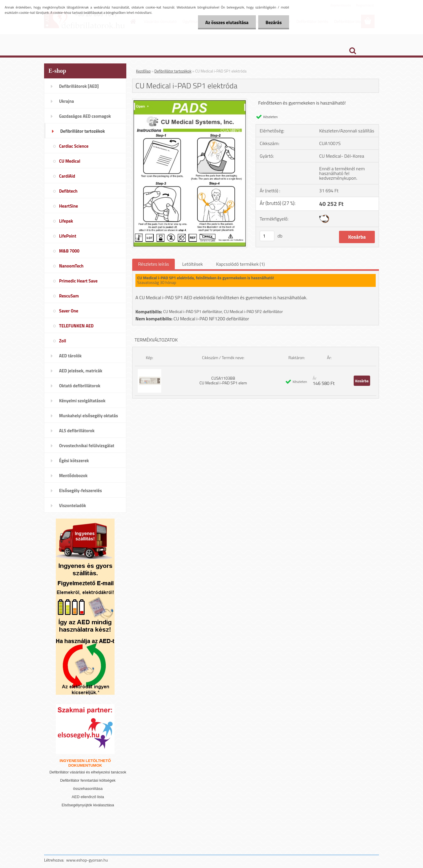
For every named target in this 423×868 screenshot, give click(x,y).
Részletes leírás (153, 264)
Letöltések (192, 264)
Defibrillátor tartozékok (173, 71)
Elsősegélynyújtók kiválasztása (88, 805)
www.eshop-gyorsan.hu (87, 860)
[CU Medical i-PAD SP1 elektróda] (190, 101)
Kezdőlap (143, 71)
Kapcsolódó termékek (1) (240, 264)
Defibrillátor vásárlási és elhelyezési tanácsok (88, 772)
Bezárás (274, 22)
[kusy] (267, 236)
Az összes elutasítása (227, 22)
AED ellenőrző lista (88, 797)
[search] (352, 51)
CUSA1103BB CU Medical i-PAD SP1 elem (223, 380)
